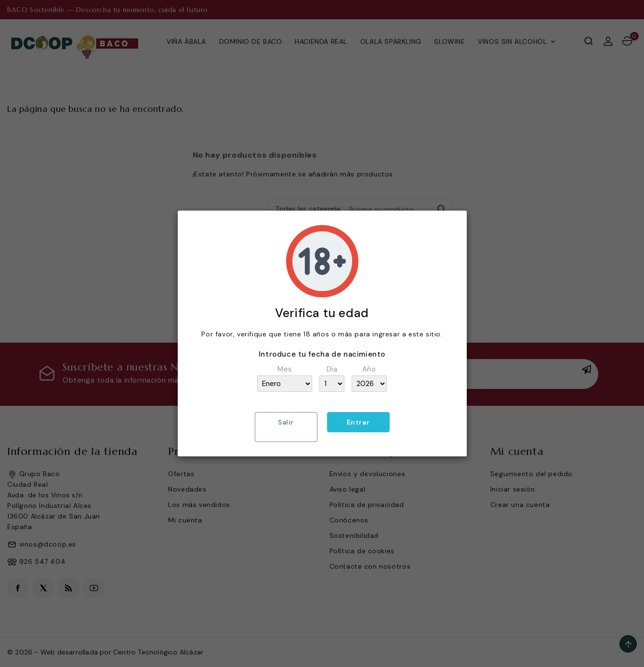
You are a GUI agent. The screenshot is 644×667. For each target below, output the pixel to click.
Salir (286, 422)
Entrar (358, 422)
